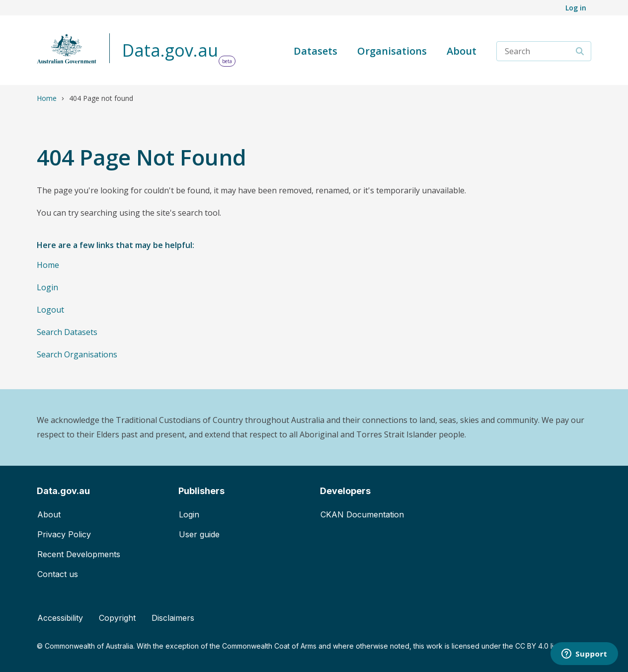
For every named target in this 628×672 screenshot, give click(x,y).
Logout (50, 310)
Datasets (315, 51)
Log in (576, 8)
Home (47, 98)
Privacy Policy (64, 534)
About (462, 51)
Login (47, 287)
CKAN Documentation (362, 514)
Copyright (117, 618)
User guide (199, 534)
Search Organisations (77, 354)
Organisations (392, 51)
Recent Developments (79, 554)
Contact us (58, 574)
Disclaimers (173, 618)
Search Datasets (67, 332)
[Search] (580, 51)
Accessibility (60, 618)
